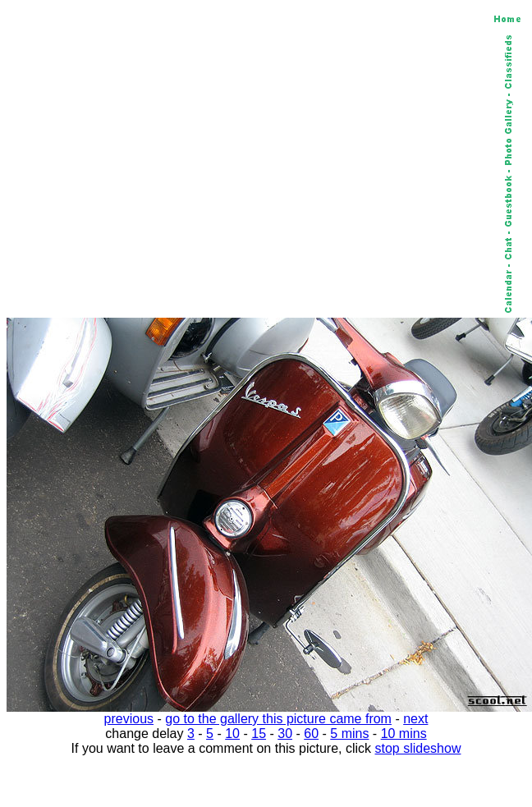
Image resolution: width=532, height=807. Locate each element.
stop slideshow (418, 748)
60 (311, 734)
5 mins (349, 734)
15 (259, 734)
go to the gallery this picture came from (278, 719)
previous (129, 719)
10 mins (404, 734)
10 (232, 734)
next (415, 719)
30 (285, 734)
